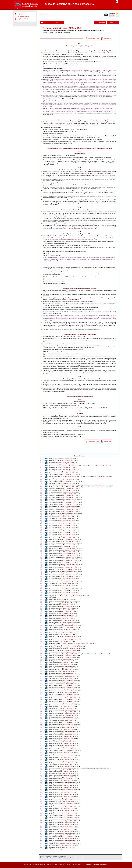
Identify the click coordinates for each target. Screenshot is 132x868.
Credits (96, 864)
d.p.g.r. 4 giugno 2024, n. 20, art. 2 (67, 849)
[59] (41, 543)
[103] (41, 620)
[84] (41, 587)
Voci (43, 23)
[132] (41, 671)
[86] (41, 591)
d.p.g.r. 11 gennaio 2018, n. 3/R (100, 466)
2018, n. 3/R (104, 654)
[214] (41, 816)
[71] (41, 564)
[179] (41, 754)
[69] (41, 561)
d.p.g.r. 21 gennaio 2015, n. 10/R (69, 650)
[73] (41, 568)
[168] (41, 735)
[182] (41, 759)
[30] (41, 492)
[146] (41, 696)
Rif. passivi (56, 23)
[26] (41, 483)
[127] (41, 663)
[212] (41, 812)
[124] (41, 657)
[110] (41, 633)
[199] (41, 789)
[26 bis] (42, 485)
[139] (41, 684)
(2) (95, 229)
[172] (41, 742)
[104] (41, 622)
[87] (41, 592)
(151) (109, 72)
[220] (41, 826)
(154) (60, 97)
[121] (41, 652)
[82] (41, 584)
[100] (41, 615)
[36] (41, 503)
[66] (41, 555)
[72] (41, 566)
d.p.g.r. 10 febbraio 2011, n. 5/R (69, 459)
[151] (41, 705)
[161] (41, 722)
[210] (41, 809)
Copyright (89, 864)
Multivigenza (102, 23)
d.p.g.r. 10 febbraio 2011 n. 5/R (66, 462)
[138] (41, 682)
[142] (41, 689)
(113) (50, 320)
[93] (41, 603)
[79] (41, 578)
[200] (41, 791)
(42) (96, 239)
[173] (41, 743)
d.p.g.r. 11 (95, 487)
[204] (41, 798)
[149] (41, 701)
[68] (41, 559)
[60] (41, 545)
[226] (41, 837)
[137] (41, 680)
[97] (41, 610)
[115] (41, 642)
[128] (41, 664)
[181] (41, 758)
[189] (41, 772)
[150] (41, 703)
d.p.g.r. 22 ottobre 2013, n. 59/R (66, 599)
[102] (41, 619)
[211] (41, 810)
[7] (40, 469)
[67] (41, 557)
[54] (41, 534)
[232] (41, 847)
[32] (41, 496)
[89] (41, 596)
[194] (41, 780)
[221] (41, 828)
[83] (41, 585)
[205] (41, 800)
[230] (41, 844)
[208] (41, 805)
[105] (41, 624)
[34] (41, 499)
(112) (50, 196)
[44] (41, 517)
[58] (41, 541)
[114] (41, 640)
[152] (41, 707)
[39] (41, 508)
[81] (41, 582)
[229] (41, 842)
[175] (41, 747)
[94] (41, 605)
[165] (41, 729)
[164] (41, 728)
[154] (41, 710)
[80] (41, 580)
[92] (41, 601)
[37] (41, 504)
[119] (41, 649)
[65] (41, 554)
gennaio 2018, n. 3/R (103, 487)
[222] (41, 830)
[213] (41, 814)
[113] (41, 638)
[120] (41, 650)
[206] (41, 801)
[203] (41, 796)
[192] (41, 777)
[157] (41, 715)
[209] (41, 807)
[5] (40, 466)
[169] (41, 736)
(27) (68, 123)
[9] (40, 473)
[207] (41, 803)
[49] (41, 526)
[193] (41, 779)
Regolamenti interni (23, 19)
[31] (41, 494)
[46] (41, 520)
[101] (41, 617)
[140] (41, 685)
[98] (41, 612)
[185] (41, 765)
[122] (41, 654)
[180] (41, 756)
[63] (41, 550)
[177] (41, 751)
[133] (41, 673)
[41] (41, 511)
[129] (41, 666)
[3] (40, 462)
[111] (41, 634)
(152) (66, 74)
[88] (41, 594)
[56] (41, 538)
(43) (58, 388)
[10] (41, 475)
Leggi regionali (21, 14)
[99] (41, 613)
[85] (41, 589)
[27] (41, 487)
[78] (41, 576)
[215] (41, 817)
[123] (41, 656)
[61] (41, 547)
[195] (41, 782)
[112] (41, 636)
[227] (41, 838)
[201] (41, 793)
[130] (41, 668)
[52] (41, 531)
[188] (41, 770)
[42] (41, 513)
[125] (41, 659)
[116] (41, 643)
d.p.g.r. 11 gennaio (96, 654)
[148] (41, 700)
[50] (41, 527)
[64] (41, 552)
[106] (41, 626)
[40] (41, 510)
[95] (41, 606)
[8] (40, 471)
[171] (41, 740)
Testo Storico (114, 23)
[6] (40, 467)
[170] (41, 738)
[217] (41, 821)
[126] (41, 661)
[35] (41, 501)
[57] (41, 540)
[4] (40, 464)
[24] (41, 480)
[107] (41, 627)
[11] (41, 476)
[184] (41, 763)
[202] (41, 794)
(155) (96, 142)
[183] (41, 761)
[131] (41, 670)
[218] (41, 823)
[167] (41, 733)
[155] (41, 712)
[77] (41, 575)
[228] (41, 840)
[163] (41, 726)
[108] (41, 629)
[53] (41, 533)
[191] (41, 775)
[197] (41, 786)
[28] (41, 489)
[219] (41, 824)
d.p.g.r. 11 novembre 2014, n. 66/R (69, 626)
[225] (41, 835)
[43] (41, 515)
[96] (41, 608)
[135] (41, 677)
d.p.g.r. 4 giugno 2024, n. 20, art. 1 (66, 847)
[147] (41, 698)
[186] (41, 766)
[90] (41, 598)
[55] (41, 536)
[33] (41, 497)
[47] (41, 522)
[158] (41, 717)
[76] (41, 573)
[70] (41, 562)
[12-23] (42, 478)
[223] (41, 831)
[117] (41, 645)
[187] (41, 768)
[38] (41, 506)
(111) (89, 172)
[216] (41, 819)
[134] (41, 675)
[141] (41, 687)
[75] (41, 571)
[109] (41, 631)
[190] (41, 773)
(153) (82, 84)
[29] (41, 490)
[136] (41, 678)
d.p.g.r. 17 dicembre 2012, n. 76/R (67, 464)
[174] (41, 745)
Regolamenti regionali (23, 17)
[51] (41, 529)
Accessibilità (104, 864)
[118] (41, 647)
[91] (41, 599)
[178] (41, 752)
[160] (41, 721)
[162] (41, 724)
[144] (41, 693)
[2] (40, 460)
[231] (41, 845)
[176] (41, 749)
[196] (41, 784)
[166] (41, 731)
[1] (40, 459)
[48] (41, 524)
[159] (41, 719)
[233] (41, 849)
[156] (41, 714)
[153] (41, 708)
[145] (41, 694)
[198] (41, 787)
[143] (41, 691)
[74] (41, 569)
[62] (41, 548)
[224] (41, 833)
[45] (41, 518)
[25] (41, 482)
